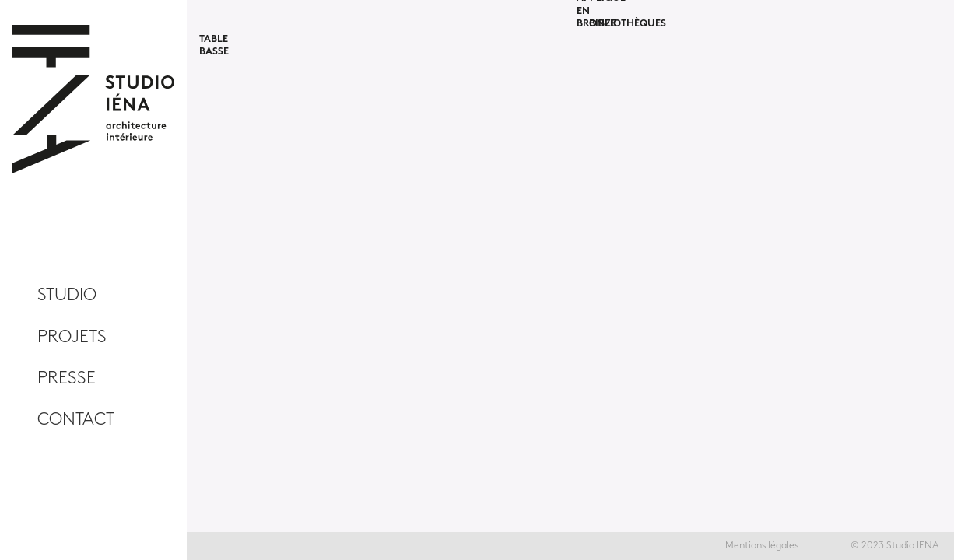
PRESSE (67, 378)
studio (67, 295)
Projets (72, 337)
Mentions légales (762, 545)
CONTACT (76, 420)
